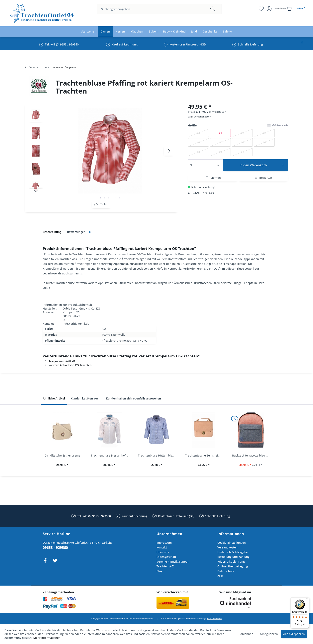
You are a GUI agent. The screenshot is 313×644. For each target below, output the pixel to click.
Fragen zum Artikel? (59, 361)
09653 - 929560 (55, 547)
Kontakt (162, 547)
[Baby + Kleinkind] (174, 32)
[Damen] (105, 32)
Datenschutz (226, 571)
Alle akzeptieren (294, 634)
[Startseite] (88, 32)
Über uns (163, 552)
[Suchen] (213, 9)
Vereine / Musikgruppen (173, 562)
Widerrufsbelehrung (231, 562)
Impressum (164, 543)
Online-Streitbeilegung (233, 566)
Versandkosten (203, 117)
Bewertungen (80, 232)
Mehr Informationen (47, 638)
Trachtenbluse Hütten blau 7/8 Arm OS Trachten (157, 455)
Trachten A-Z (165, 566)
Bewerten (263, 178)
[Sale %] (227, 32)
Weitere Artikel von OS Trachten (67, 365)
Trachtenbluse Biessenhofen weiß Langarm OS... (110, 455)
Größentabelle (278, 125)
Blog (159, 571)
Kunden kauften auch (85, 398)
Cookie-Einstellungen (232, 543)
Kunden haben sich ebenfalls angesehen (133, 398)
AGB (220, 576)
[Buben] (153, 32)
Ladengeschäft (166, 557)
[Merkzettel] (261, 9)
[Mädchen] (137, 32)
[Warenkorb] (296, 9)
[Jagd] (194, 32)
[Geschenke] (210, 32)
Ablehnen (247, 634)
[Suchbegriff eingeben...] (159, 9)
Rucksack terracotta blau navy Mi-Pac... (252, 455)
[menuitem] (159, 9)
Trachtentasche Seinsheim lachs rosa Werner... (205, 455)
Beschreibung (52, 232)
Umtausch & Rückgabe (233, 552)
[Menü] (307, 600)
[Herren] (120, 32)
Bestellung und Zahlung (233, 557)
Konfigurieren (269, 634)
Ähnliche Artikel (54, 398)
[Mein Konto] (277, 9)
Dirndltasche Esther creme (62, 455)
